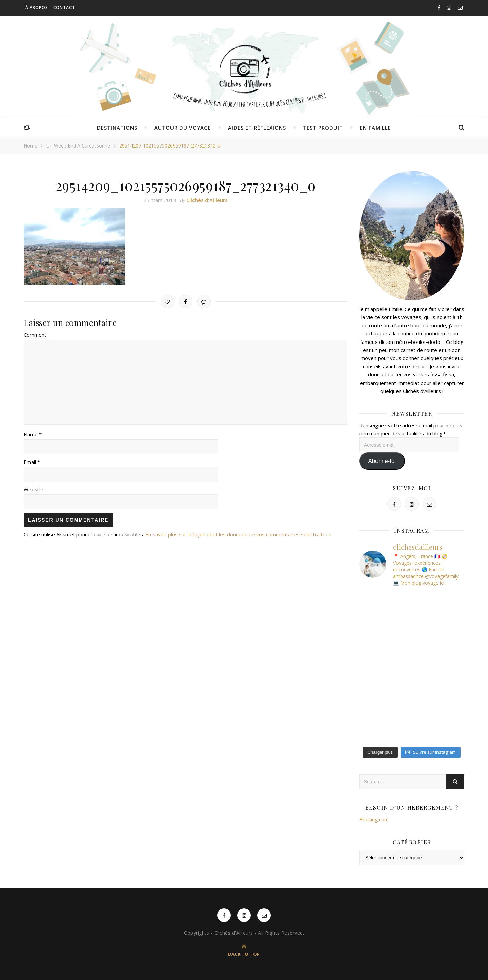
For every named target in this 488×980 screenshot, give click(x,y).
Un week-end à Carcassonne (78, 146)
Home (30, 146)
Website (34, 489)
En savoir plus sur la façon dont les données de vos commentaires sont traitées (238, 534)
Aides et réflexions (257, 128)
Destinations (117, 128)
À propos (37, 8)
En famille (375, 128)
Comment (35, 335)
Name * (33, 434)
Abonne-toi (382, 461)
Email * (32, 462)
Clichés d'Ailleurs (207, 200)
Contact (64, 8)
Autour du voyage (183, 128)
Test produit (323, 128)
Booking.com (374, 819)
